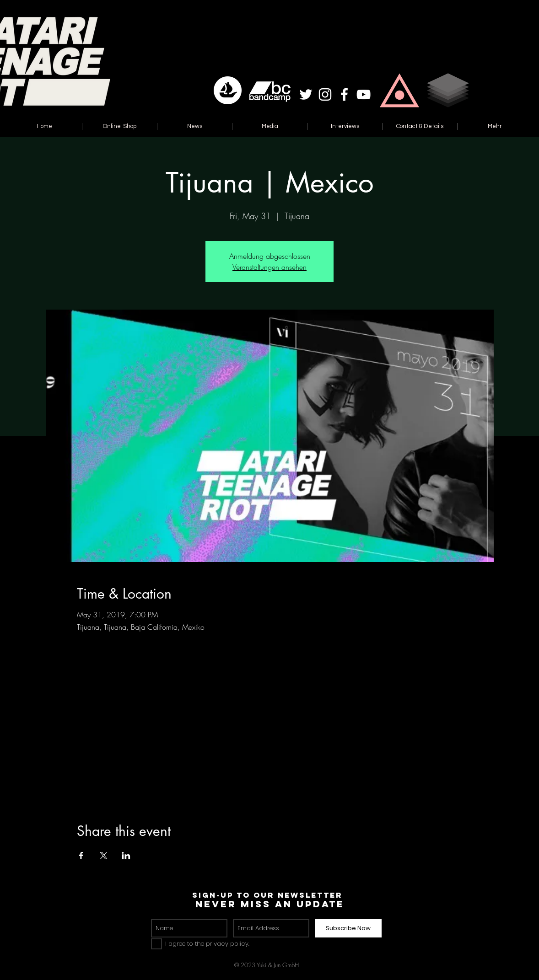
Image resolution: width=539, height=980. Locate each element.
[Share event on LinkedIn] (126, 856)
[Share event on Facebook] (81, 856)
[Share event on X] (104, 856)
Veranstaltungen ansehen (269, 267)
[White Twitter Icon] (306, 94)
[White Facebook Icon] (344, 94)
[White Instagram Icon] (325, 94)
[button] (399, 90)
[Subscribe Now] (348, 928)
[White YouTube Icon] (364, 94)
